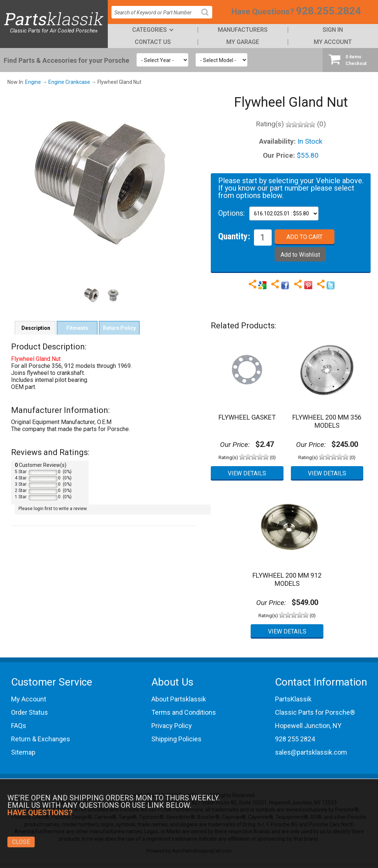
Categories (150, 30)
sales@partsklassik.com (311, 752)
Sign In (333, 30)
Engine (33, 82)
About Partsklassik (179, 699)
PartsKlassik (293, 699)
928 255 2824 (295, 739)
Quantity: (234, 236)
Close (21, 842)
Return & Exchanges (41, 739)
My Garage (243, 42)
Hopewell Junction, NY (308, 726)
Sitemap (23, 752)
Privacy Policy (172, 726)
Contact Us (153, 42)
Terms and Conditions (184, 712)
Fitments (77, 328)
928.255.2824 (329, 11)
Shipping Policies (176, 739)
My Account (333, 42)
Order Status (30, 712)
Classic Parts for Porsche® (315, 712)
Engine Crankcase (69, 82)
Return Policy (119, 328)
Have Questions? (263, 12)
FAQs (19, 726)
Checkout (350, 60)
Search (208, 18)
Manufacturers (243, 30)
